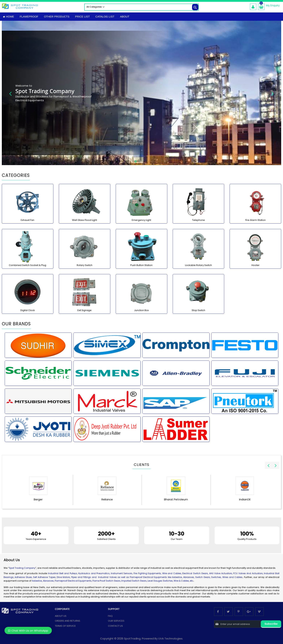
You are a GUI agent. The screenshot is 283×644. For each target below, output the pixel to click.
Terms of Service (65, 626)
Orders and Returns (68, 621)
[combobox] (141, 7)
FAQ (110, 616)
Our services (116, 621)
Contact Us (115, 626)
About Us (61, 616)
